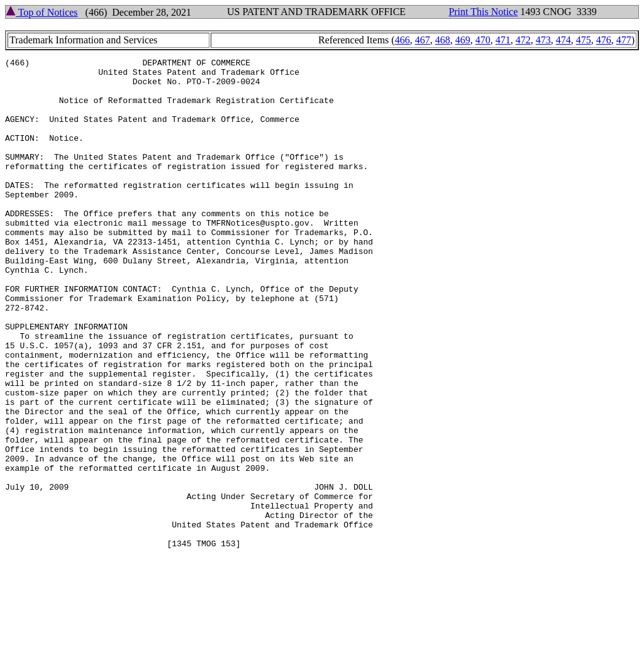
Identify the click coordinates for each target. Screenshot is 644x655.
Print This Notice (483, 12)
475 (584, 40)
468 (443, 40)
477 (624, 40)
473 (543, 40)
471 (503, 40)
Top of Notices (42, 12)
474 (563, 40)
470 (483, 40)
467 (423, 40)
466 (402, 40)
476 (604, 40)
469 (463, 40)
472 (523, 40)
